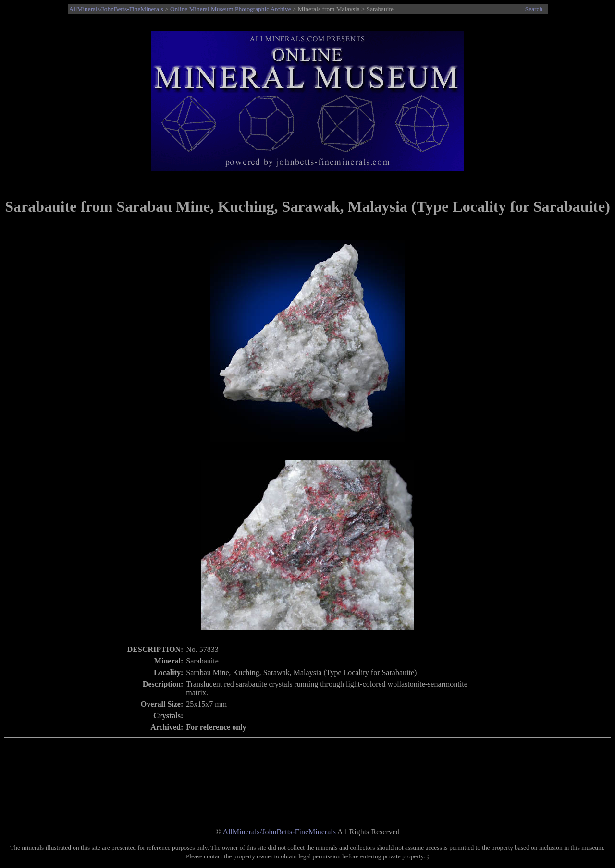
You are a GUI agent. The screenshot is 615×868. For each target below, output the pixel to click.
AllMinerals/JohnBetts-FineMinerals (116, 9)
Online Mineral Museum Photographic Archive (231, 9)
